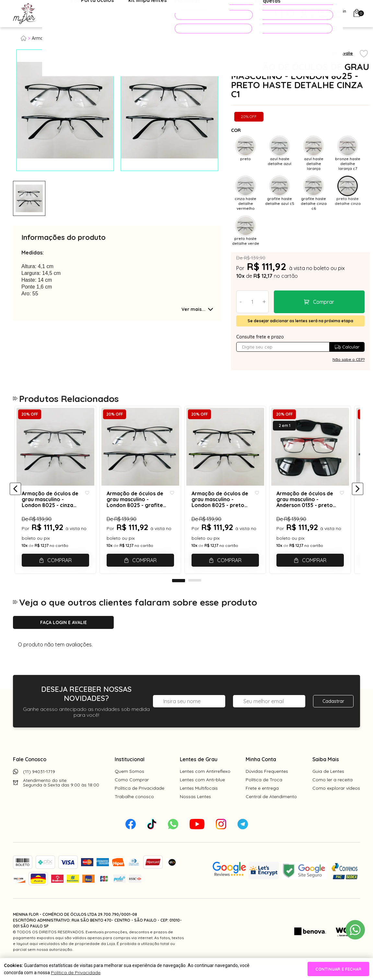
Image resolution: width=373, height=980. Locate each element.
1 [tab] (179, 595)
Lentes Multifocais (199, 803)
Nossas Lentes (195, 811)
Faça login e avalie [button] (64, 637)
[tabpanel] (29, 198)
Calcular (347, 347)
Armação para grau (53, 38)
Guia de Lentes (328, 786)
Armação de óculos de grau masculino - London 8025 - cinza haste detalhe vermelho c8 (52, 508)
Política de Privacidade (140, 803)
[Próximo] (358, 496)
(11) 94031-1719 (39, 786)
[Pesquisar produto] (275, 14)
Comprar (324, 302)
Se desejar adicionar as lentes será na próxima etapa (300, 321)
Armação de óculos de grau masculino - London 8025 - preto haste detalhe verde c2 (226, 508)
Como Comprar (132, 794)
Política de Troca (264, 794)
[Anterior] (15, 496)
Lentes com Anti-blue (202, 794)
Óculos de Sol (115, 14)
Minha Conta (261, 774)
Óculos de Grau (67, 14)
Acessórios (157, 14)
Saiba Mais (326, 774)
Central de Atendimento (271, 811)
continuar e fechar (338, 969)
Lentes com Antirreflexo (205, 786)
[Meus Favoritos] (291, 14)
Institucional (130, 774)
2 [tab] (195, 595)
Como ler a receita (332, 794)
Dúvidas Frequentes (267, 786)
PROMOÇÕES (204, 15)
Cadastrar (333, 716)
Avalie (347, 53)
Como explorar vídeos (336, 803)
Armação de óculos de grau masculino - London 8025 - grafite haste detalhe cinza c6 (139, 508)
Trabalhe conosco (134, 811)
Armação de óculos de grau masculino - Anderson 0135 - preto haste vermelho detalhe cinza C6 (312, 508)
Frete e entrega (262, 803)
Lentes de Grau (199, 774)
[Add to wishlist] (364, 54)
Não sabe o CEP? (349, 359)
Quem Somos (129, 786)
